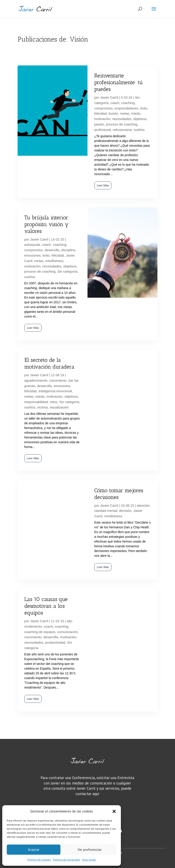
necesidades (122, 119)
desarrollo (52, 250)
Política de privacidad (66, 860)
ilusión (113, 113)
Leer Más (103, 185)
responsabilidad (36, 402)
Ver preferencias (90, 850)
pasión (99, 124)
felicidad (100, 113)
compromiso (104, 108)
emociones (33, 255)
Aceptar (34, 850)
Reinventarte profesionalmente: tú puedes (119, 82)
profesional (102, 130)
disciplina (68, 250)
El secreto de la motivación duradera (49, 363)
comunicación (68, 632)
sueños (139, 130)
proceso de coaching (122, 124)
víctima (42, 407)
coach (115, 103)
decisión (125, 511)
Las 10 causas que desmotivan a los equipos (46, 606)
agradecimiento (36, 380)
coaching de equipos (40, 632)
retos (54, 402)
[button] (114, 811)
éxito (144, 108)
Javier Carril (109, 97)
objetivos (140, 119)
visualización (59, 407)
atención (143, 505)
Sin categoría (67, 271)
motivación (102, 119)
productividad (55, 642)
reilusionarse (122, 130)
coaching (128, 103)
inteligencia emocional (55, 391)
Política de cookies (39, 860)
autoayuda (32, 245)
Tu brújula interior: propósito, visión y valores (47, 224)
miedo (136, 113)
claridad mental (106, 511)
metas (125, 113)
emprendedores (126, 108)
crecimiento (58, 380)
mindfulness (54, 261)
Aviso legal (89, 860)
